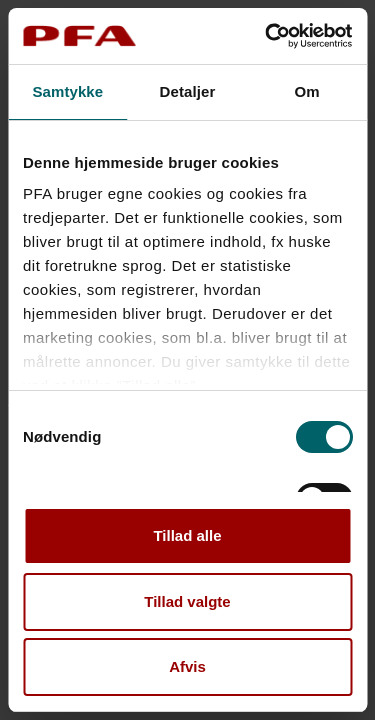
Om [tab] (307, 91)
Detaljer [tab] (188, 91)
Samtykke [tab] (67, 91)
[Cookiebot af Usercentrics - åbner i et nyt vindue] (267, 36)
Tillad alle (187, 535)
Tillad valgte (187, 601)
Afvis (187, 666)
